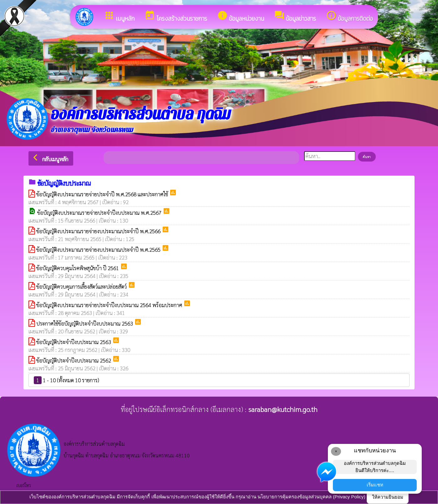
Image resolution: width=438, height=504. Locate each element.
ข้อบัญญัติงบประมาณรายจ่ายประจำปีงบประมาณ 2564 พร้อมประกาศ (110, 305)
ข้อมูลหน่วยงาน (241, 17)
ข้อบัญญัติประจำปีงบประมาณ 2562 (74, 360)
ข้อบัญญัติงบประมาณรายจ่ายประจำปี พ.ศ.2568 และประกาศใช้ (103, 194)
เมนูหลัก (119, 17)
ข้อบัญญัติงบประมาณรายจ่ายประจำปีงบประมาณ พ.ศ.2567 (100, 213)
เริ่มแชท (375, 485)
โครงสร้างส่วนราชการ (176, 17)
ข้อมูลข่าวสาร (295, 17)
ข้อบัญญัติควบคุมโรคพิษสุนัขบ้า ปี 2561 (78, 268)
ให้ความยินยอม (388, 497)
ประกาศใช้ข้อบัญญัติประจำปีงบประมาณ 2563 (85, 323)
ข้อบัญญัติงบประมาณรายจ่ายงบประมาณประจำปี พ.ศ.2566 (99, 231)
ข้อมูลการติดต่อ (349, 17)
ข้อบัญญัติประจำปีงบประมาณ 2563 (74, 342)
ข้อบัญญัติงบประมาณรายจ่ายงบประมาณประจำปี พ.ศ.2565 (99, 249)
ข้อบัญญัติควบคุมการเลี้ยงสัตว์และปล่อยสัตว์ (82, 286)
